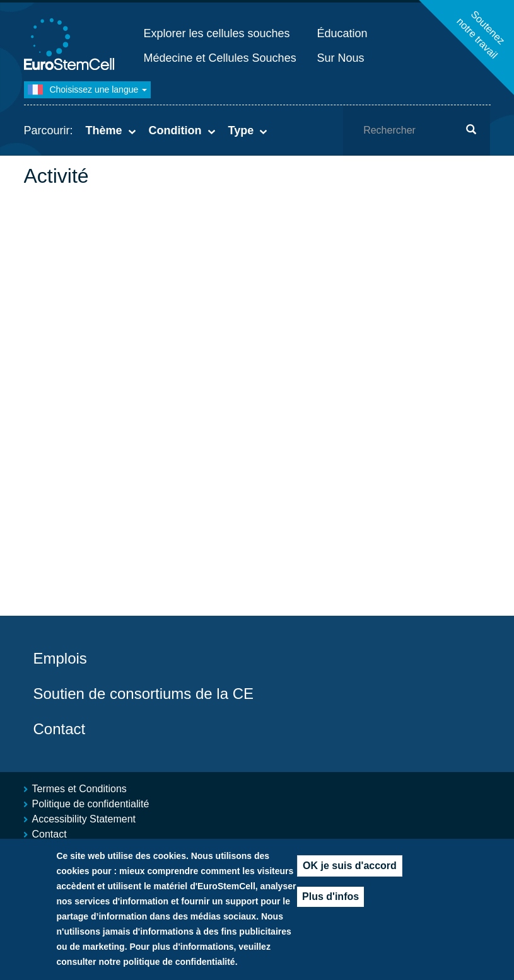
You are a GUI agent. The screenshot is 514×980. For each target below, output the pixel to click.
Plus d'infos (330, 896)
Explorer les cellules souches (217, 33)
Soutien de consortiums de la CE (144, 694)
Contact (60, 729)
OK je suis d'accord (350, 866)
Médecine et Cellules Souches (220, 58)
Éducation (342, 33)
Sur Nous (341, 58)
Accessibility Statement (84, 819)
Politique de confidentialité (91, 804)
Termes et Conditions (79, 789)
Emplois (60, 658)
